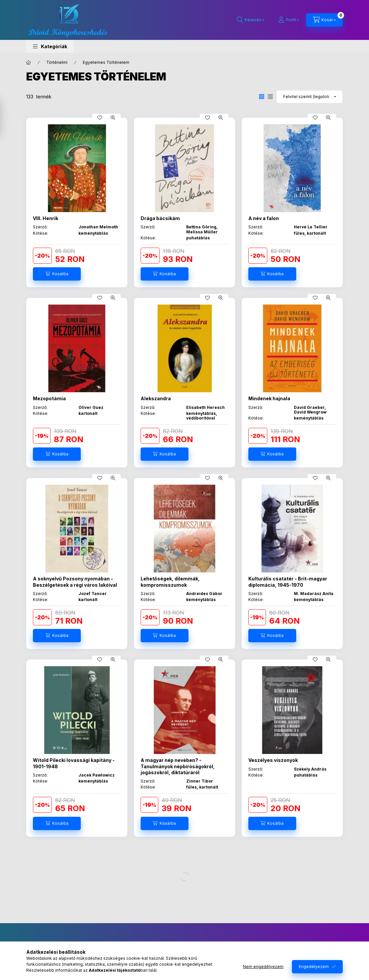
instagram (203, 950)
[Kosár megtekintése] (324, 20)
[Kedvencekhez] (100, 118)
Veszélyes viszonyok (273, 760)
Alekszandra (156, 398)
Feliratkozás (288, 953)
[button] (50, 46)
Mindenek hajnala (269, 398)
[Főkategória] (29, 62)
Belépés (35, 962)
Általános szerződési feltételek (139, 962)
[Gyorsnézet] (113, 118)
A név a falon (264, 218)
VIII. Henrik (46, 218)
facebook (190, 950)
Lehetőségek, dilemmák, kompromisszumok (170, 582)
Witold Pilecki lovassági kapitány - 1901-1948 (74, 763)
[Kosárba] (57, 274)
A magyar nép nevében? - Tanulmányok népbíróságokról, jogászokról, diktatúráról (178, 766)
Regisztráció (39, 972)
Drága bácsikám (160, 218)
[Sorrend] (309, 97)
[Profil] (289, 20)
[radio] (270, 97)
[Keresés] (251, 20)
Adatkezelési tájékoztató (132, 972)
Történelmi (57, 62)
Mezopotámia (49, 398)
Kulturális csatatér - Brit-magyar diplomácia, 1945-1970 (288, 582)
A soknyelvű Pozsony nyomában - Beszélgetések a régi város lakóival (75, 582)
